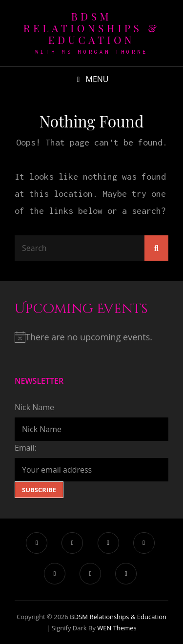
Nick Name (34, 407)
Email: (26, 448)
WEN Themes (117, 628)
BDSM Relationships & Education (91, 28)
